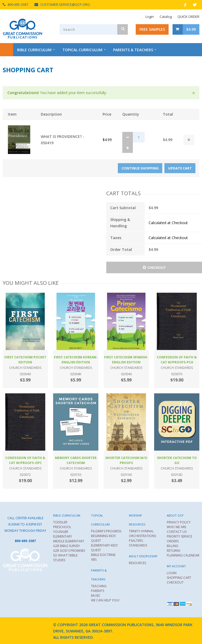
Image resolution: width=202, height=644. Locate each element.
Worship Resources (23, 63)
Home (7, 50)
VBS (94, 560)
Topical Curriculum (82, 50)
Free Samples (152, 29)
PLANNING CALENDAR (183, 555)
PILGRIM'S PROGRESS (106, 531)
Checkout (154, 267)
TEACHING (99, 586)
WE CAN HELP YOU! (105, 600)
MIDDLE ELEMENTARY (69, 541)
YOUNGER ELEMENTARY (63, 534)
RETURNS (173, 551)
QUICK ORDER (188, 17)
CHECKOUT (175, 582)
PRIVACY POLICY (179, 522)
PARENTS (98, 591)
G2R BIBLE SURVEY (67, 546)
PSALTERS (136, 541)
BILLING (173, 546)
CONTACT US (177, 532)
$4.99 (191, 29)
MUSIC (96, 596)
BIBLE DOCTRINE (103, 555)
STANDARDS (138, 545)
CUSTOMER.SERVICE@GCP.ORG (65, 4)
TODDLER (60, 522)
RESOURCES (137, 563)
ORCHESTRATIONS (142, 536)
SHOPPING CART (179, 578)
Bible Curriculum (34, 50)
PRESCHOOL (62, 527)
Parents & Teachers (133, 50)
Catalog (166, 17)
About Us (63, 63)
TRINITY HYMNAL (141, 531)
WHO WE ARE (176, 527)
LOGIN (172, 573)
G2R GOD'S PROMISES (69, 551)
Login (150, 17)
